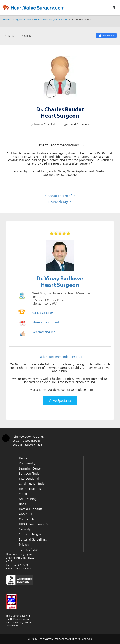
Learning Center (30, 468)
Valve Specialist (60, 400)
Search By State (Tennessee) (51, 20)
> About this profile (60, 196)
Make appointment (46, 322)
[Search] (116, 8)
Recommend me (44, 332)
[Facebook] (106, 35)
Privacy (24, 544)
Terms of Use (28, 549)
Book (22, 504)
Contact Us (27, 519)
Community (27, 463)
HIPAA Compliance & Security (33, 527)
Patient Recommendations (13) (60, 357)
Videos (24, 494)
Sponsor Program (31, 534)
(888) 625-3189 (43, 312)
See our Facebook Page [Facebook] (27, 445)
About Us (25, 514)
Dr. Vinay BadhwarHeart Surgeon (60, 282)
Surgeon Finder (22, 20)
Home (7, 20)
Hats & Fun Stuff (30, 509)
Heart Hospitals (30, 489)
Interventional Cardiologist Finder (32, 481)
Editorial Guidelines (33, 539)
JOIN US (9, 36)
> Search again (60, 202)
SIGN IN (27, 36)
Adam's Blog (28, 499)
